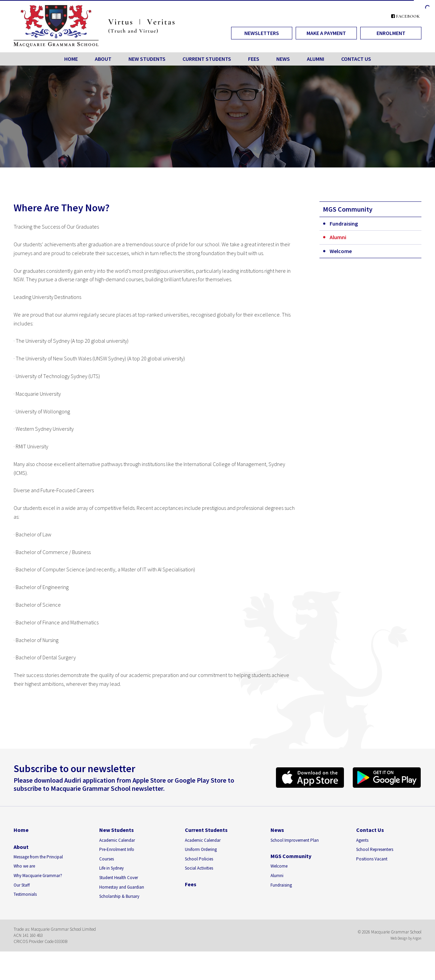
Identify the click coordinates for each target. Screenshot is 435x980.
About (103, 59)
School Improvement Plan (295, 840)
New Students (147, 59)
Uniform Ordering (201, 849)
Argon (417, 938)
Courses (107, 859)
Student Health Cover (119, 878)
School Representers (375, 849)
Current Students (207, 59)
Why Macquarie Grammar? (38, 876)
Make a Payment (326, 33)
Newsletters (262, 33)
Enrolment (391, 33)
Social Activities (199, 868)
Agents (362, 840)
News (283, 59)
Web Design (399, 938)
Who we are (24, 866)
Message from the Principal (38, 857)
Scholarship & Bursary (119, 896)
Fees (254, 59)
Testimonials (25, 894)
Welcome (341, 251)
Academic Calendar (117, 840)
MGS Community (291, 856)
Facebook (405, 16)
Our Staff (22, 885)
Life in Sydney (111, 868)
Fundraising (344, 224)
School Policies (199, 859)
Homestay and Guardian (122, 887)
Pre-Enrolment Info (117, 849)
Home (71, 59)
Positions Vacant (372, 859)
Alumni (316, 59)
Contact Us (356, 59)
